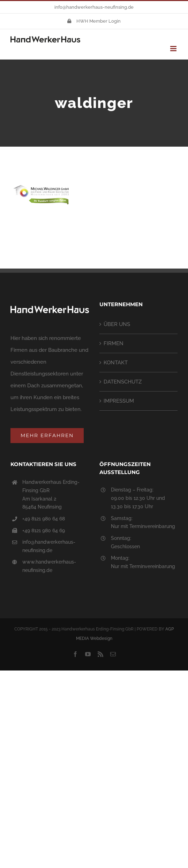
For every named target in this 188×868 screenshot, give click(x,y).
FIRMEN (114, 343)
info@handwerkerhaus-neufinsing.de (94, 7)
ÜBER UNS (117, 324)
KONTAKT (116, 363)
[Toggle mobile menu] (174, 49)
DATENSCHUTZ (123, 382)
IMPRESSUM (119, 401)
